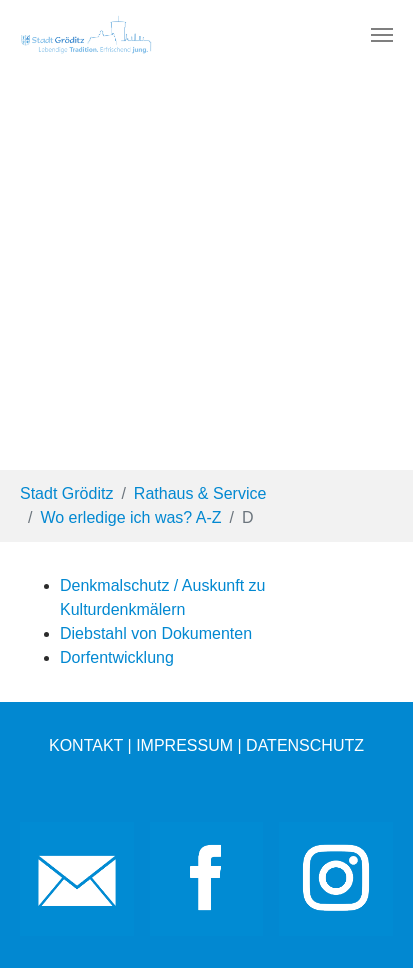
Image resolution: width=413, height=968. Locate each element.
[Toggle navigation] (382, 35)
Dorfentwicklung (117, 657)
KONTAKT (86, 745)
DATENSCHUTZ (305, 745)
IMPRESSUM (184, 745)
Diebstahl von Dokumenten (156, 633)
